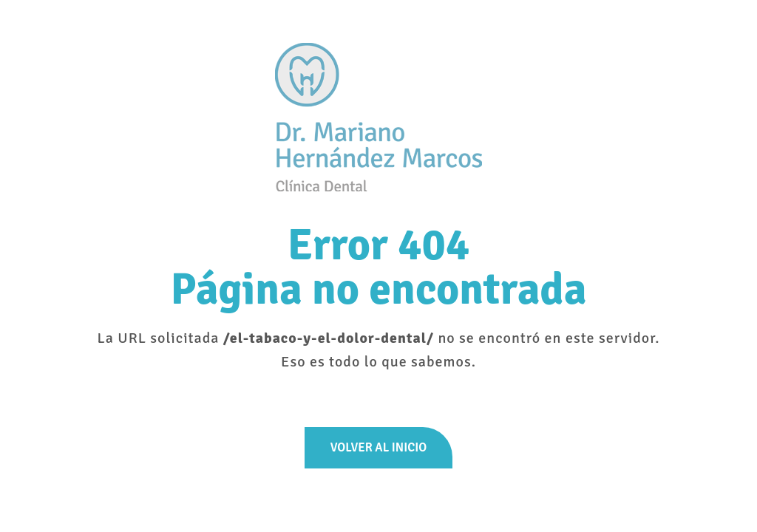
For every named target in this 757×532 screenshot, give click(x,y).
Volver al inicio (378, 447)
